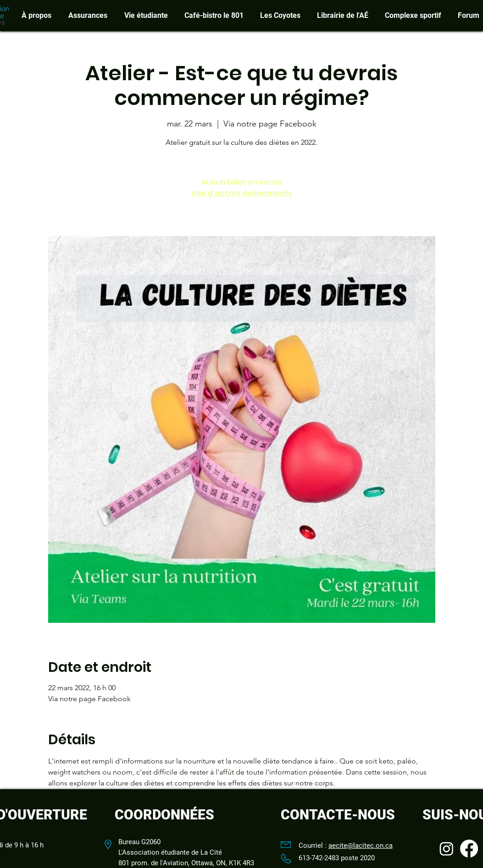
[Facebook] (469, 849)
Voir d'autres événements (242, 193)
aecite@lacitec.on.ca (361, 846)
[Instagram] (447, 849)
